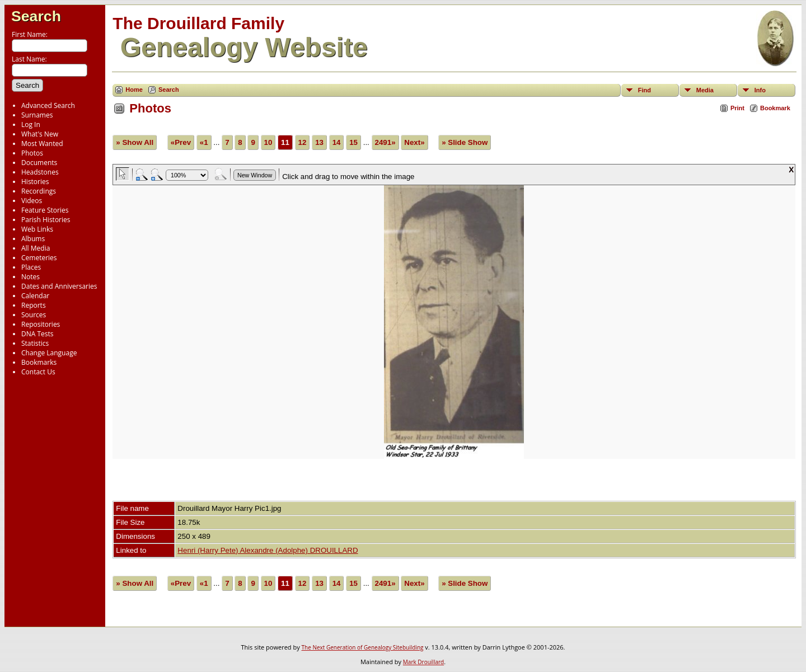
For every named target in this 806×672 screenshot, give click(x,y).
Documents (39, 163)
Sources (34, 315)
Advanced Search (48, 105)
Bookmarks (39, 362)
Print (737, 108)
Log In (31, 124)
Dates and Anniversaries (59, 286)
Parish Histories (46, 220)
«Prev (181, 142)
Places (31, 267)
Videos (32, 201)
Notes (31, 277)
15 (353, 142)
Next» (414, 142)
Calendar (35, 296)
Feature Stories (45, 210)
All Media (36, 248)
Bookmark (775, 108)
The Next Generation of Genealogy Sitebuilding (363, 647)
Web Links (37, 229)
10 (268, 142)
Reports (34, 305)
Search (36, 16)
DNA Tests (38, 334)
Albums (33, 239)
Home (134, 90)
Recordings (39, 191)
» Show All (135, 142)
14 (337, 142)
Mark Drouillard (423, 662)
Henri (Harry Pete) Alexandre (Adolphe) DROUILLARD (268, 550)
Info (760, 90)
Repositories (41, 324)
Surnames (37, 115)
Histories (35, 182)
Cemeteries (39, 258)
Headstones (40, 172)
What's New (40, 134)
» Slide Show (465, 142)
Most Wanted (42, 144)
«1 (204, 142)
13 (319, 142)
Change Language (49, 353)
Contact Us (38, 372)
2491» (385, 142)
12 (303, 142)
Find (645, 90)
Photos (32, 153)
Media (705, 90)
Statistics (35, 343)
